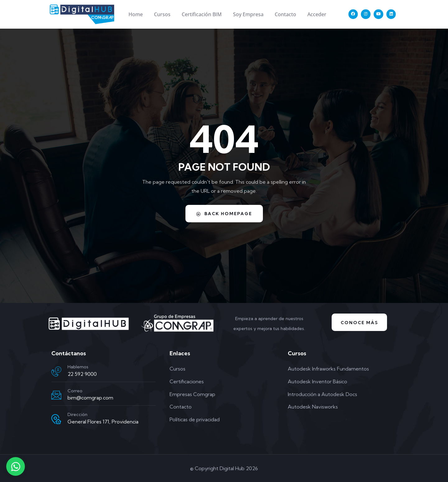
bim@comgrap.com (90, 398)
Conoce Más (359, 322)
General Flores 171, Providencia (103, 421)
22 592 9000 (82, 374)
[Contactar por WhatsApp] (16, 466)
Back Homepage (224, 213)
